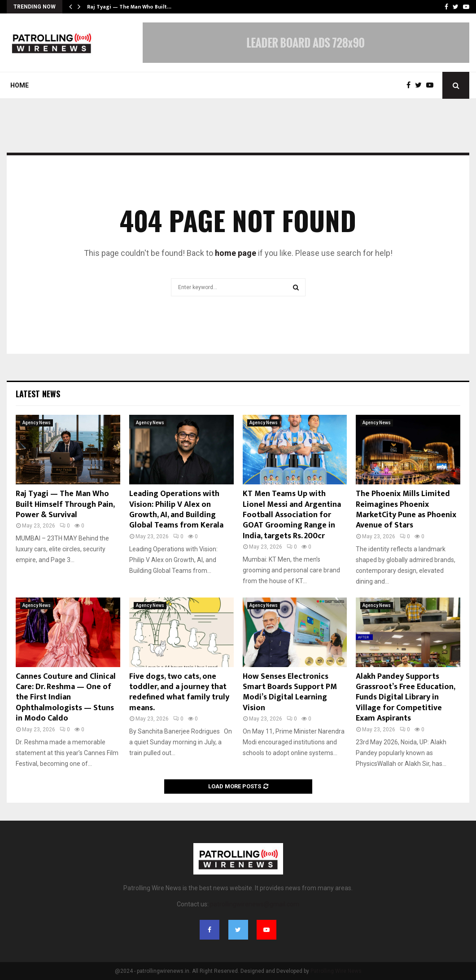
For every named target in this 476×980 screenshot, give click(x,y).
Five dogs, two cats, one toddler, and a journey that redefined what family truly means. (179, 692)
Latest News (38, 394)
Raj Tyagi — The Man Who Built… (129, 7)
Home (20, 85)
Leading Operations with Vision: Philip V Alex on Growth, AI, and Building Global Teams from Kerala (176, 510)
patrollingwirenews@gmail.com (255, 904)
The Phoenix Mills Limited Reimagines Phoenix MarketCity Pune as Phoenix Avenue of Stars (406, 510)
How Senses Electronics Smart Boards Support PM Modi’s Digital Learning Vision (290, 692)
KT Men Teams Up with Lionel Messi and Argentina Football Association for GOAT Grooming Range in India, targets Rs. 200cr (292, 515)
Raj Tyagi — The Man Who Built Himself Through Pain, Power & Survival (65, 504)
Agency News (37, 423)
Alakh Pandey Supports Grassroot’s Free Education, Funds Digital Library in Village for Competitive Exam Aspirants (405, 698)
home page (236, 253)
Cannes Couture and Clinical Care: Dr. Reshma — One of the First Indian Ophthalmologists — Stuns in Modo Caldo (66, 698)
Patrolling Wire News (336, 971)
